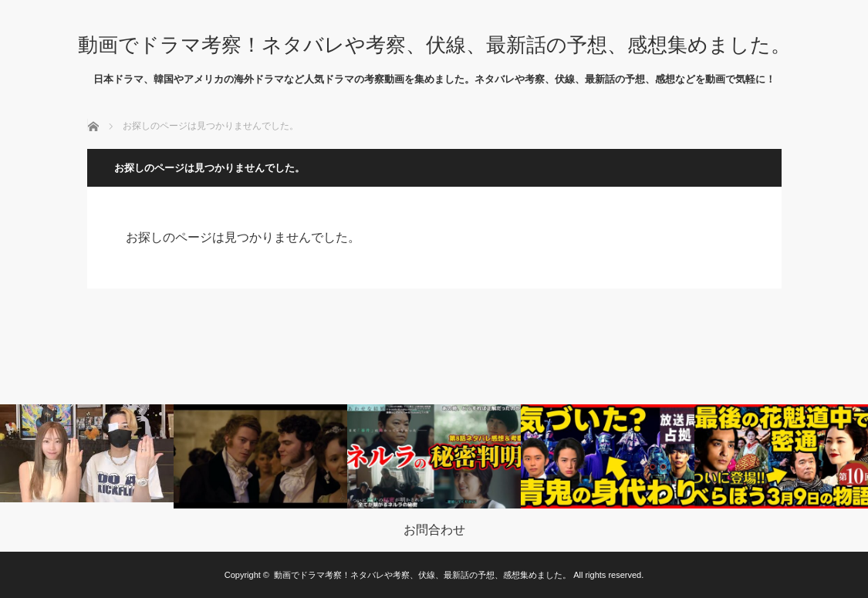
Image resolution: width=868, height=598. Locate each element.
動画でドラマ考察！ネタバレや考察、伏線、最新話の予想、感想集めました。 (434, 45)
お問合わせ (434, 530)
